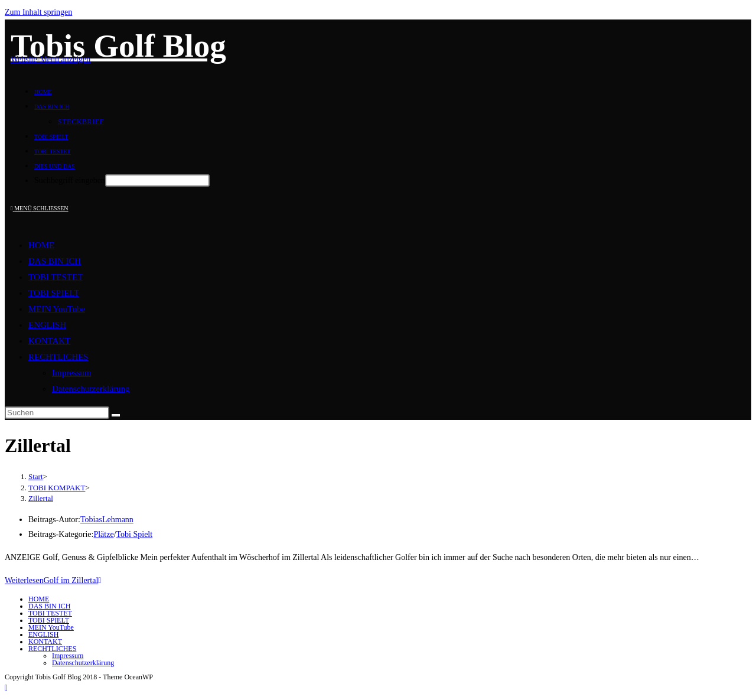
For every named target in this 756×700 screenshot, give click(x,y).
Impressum (72, 373)
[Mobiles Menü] (40, 208)
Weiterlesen (53, 580)
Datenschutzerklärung (91, 389)
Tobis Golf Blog (118, 46)
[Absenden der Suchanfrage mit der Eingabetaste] (157, 180)
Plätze (103, 534)
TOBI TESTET (56, 277)
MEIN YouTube (57, 309)
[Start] (36, 476)
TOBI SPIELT (54, 293)
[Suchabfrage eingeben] (57, 413)
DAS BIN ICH (55, 261)
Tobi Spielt (135, 534)
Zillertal (41, 498)
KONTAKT (49, 341)
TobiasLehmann (107, 520)
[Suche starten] (116, 415)
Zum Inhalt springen (38, 12)
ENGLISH (47, 325)
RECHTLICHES (58, 357)
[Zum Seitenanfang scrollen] (6, 688)
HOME (41, 245)
